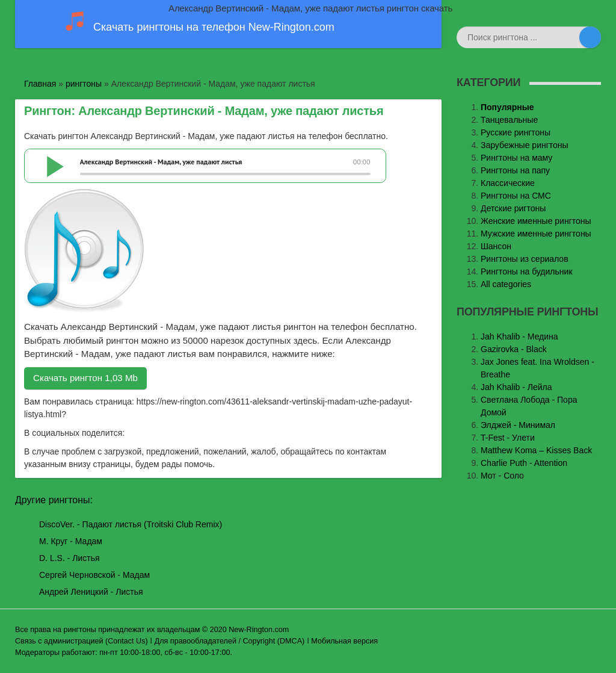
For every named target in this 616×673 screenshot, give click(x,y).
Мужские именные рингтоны (536, 234)
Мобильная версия (344, 641)
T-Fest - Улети (508, 438)
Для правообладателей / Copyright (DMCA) (230, 641)
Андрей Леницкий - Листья (91, 592)
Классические (508, 183)
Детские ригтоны (513, 208)
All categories (506, 284)
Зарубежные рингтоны (525, 145)
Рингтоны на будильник (527, 271)
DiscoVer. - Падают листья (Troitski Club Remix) (131, 524)
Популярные (507, 107)
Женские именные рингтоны (536, 221)
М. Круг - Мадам (71, 541)
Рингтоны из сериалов (525, 259)
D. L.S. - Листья (69, 558)
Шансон (496, 246)
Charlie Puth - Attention (524, 463)
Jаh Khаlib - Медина (519, 336)
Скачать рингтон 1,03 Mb (85, 378)
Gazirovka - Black (514, 349)
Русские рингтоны (516, 132)
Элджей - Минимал (518, 425)
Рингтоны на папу (515, 170)
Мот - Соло (502, 476)
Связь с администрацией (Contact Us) (82, 641)
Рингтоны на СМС (516, 196)
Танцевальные (509, 120)
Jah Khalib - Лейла (516, 387)
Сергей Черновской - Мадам (94, 575)
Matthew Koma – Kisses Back (536, 450)
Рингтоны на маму (516, 158)
